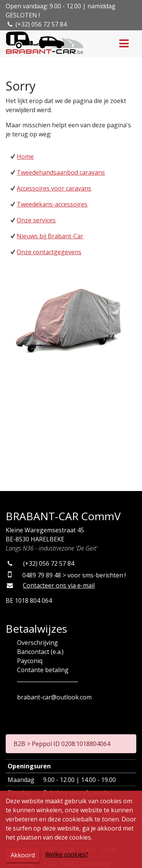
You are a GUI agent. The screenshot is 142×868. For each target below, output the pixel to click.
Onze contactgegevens (49, 252)
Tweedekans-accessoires (52, 204)
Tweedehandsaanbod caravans (61, 172)
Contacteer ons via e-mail (59, 585)
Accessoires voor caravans (54, 188)
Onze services (36, 220)
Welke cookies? (67, 854)
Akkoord (23, 855)
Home (25, 156)
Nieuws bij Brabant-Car (50, 236)
